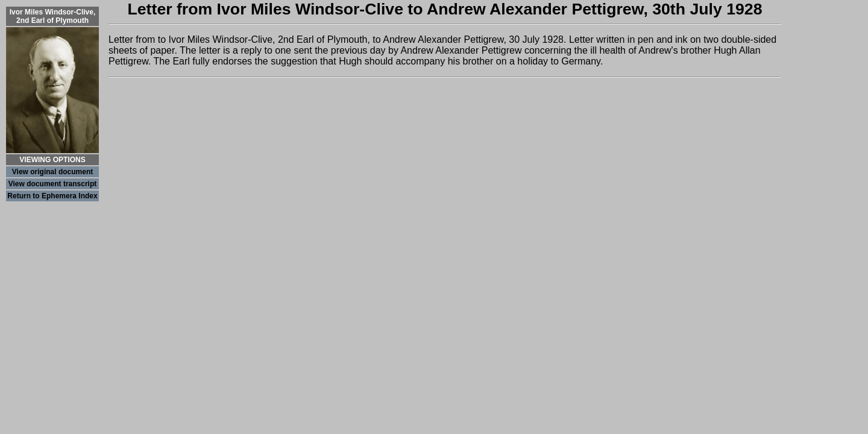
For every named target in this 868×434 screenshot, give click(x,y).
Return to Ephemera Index (52, 196)
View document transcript (52, 184)
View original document (52, 172)
